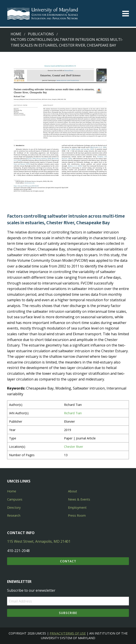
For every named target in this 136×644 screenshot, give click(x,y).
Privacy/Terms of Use (68, 633)
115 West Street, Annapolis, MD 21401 (39, 541)
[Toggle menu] (126, 14)
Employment (77, 507)
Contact (68, 561)
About (73, 491)
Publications (41, 34)
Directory (14, 507)
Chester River (74, 447)
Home (16, 34)
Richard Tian (73, 413)
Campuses (15, 499)
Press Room (77, 515)
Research (14, 515)
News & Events (79, 499)
